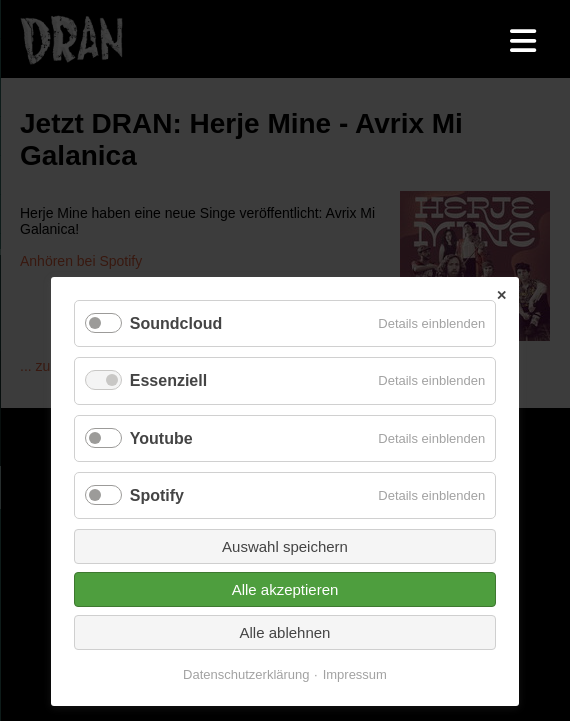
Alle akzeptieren (285, 589)
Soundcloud (176, 323)
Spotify (157, 495)
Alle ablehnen (285, 632)
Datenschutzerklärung (246, 674)
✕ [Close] (501, 295)
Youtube (161, 438)
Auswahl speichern (285, 546)
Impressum (355, 674)
